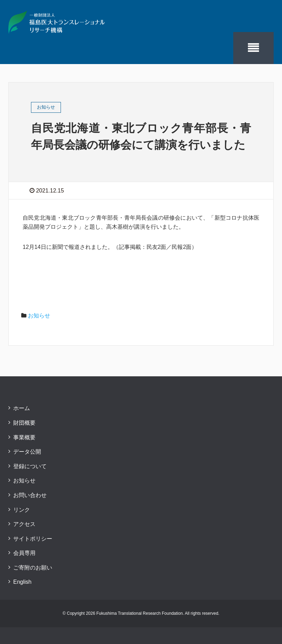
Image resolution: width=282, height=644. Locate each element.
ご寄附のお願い (33, 568)
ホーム (22, 408)
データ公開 (27, 452)
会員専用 (24, 553)
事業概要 (24, 437)
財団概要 (24, 423)
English (22, 582)
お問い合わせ (30, 495)
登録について (30, 466)
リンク (22, 510)
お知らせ (39, 316)
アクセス (24, 524)
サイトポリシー (33, 539)
